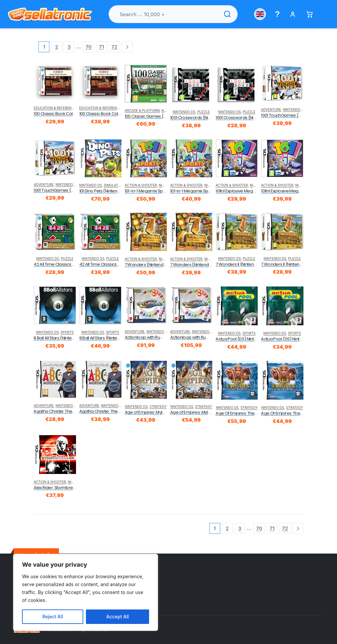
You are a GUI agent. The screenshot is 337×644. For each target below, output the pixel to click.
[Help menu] (278, 14)
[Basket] (310, 14)
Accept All (117, 617)
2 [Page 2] (56, 47)
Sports (67, 332)
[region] (86, 592)
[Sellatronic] (50, 14)
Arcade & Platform (142, 111)
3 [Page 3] (69, 47)
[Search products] (173, 14)
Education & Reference (55, 108)
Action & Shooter (141, 185)
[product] (55, 83)
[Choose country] (260, 14)
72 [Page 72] (115, 47)
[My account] (293, 14)
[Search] (227, 14)
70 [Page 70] (89, 47)
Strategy (158, 407)
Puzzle (203, 112)
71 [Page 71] (102, 47)
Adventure (271, 110)
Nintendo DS (184, 112)
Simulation (114, 185)
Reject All (53, 617)
